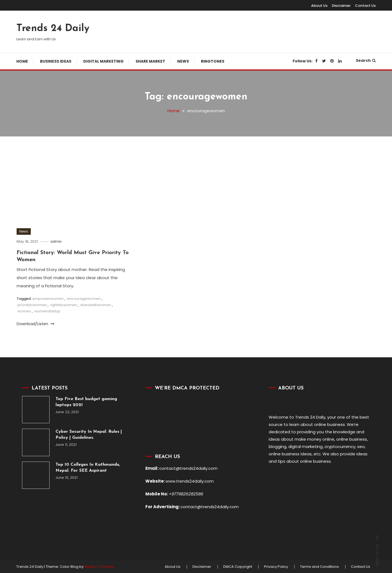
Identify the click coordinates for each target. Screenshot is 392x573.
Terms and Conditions (319, 567)
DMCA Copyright (238, 567)
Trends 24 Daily (53, 29)
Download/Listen (36, 324)
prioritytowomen (32, 305)
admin (56, 241)
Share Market (150, 61)
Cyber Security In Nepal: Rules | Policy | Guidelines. (89, 435)
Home (22, 61)
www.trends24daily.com (190, 481)
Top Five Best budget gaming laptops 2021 (86, 402)
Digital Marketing (103, 61)
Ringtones (213, 61)
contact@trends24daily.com (188, 468)
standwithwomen (96, 305)
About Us (319, 6)
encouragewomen (84, 299)
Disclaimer (341, 6)
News (183, 61)
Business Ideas (56, 61)
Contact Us (365, 6)
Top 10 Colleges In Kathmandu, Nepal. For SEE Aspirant (88, 468)
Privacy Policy (276, 567)
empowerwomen (48, 299)
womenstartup (47, 311)
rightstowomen (64, 305)
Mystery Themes (99, 567)
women (24, 311)
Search (366, 60)
